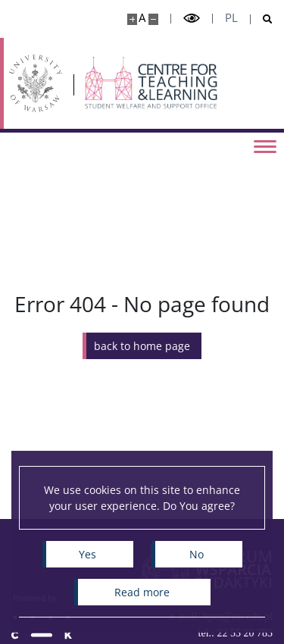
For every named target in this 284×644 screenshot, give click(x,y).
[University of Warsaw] (36, 83)
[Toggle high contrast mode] (192, 19)
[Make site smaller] (153, 19)
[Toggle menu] (265, 145)
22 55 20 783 (245, 633)
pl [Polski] (231, 18)
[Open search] (262, 19)
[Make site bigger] (132, 19)
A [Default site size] (142, 18)
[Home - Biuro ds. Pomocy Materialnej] (152, 83)
